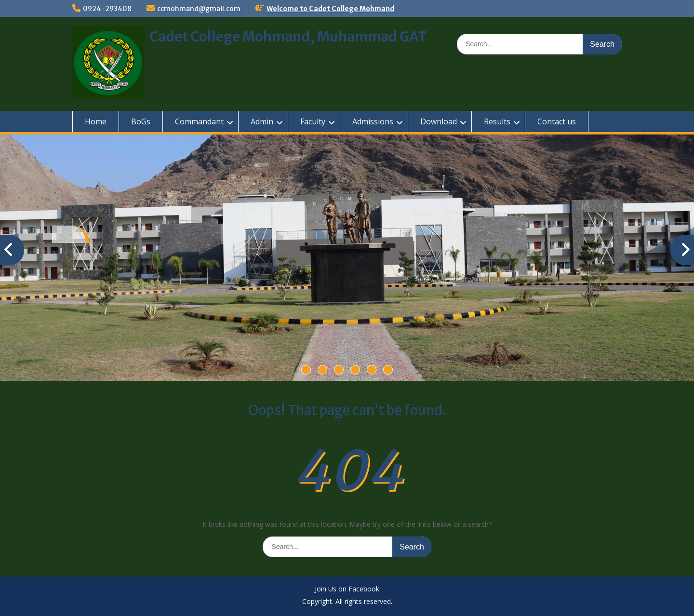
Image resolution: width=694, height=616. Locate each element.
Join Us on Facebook (347, 589)
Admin (262, 121)
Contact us (557, 121)
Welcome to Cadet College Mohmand (330, 9)
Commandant (199, 121)
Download (439, 121)
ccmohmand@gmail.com (199, 9)
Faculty (313, 121)
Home (96, 121)
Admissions (373, 121)
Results (497, 121)
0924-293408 (107, 9)
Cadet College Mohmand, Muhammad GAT (288, 37)
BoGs (141, 121)
